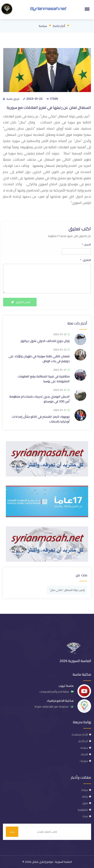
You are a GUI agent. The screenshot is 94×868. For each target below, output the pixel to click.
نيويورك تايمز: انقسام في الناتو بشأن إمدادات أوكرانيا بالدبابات (41, 419)
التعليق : (85, 260)
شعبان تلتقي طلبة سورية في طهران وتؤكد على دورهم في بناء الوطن (39, 359)
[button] (86, 9)
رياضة (85, 797)
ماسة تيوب (66, 686)
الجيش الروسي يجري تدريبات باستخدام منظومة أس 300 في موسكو (40, 399)
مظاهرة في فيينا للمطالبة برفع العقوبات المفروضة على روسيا (44, 379)
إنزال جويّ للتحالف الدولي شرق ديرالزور (45, 341)
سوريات (84, 761)
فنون (85, 803)
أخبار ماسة (59, 26)
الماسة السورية (63, 862)
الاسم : (86, 245)
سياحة (85, 790)
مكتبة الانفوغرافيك (60, 701)
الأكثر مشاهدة (80, 735)
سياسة (43, 26)
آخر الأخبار (83, 741)
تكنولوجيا (83, 810)
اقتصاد (84, 754)
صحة (85, 816)
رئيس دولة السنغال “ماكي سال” (67, 590)
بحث (12, 832)
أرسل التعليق (20, 302)
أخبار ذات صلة (77, 323)
